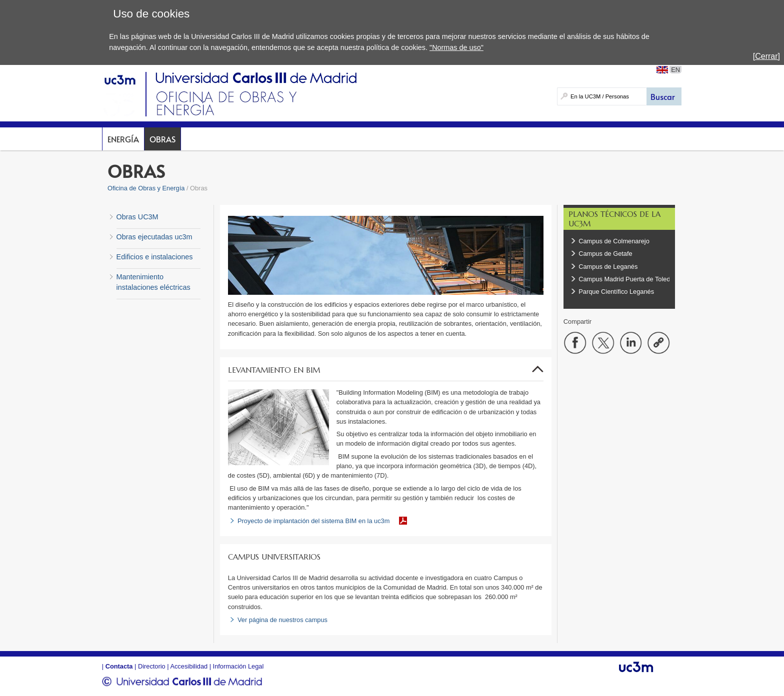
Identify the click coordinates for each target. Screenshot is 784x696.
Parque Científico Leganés (617, 292)
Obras (162, 139)
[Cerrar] (766, 56)
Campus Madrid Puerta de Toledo (626, 279)
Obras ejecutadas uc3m (154, 237)
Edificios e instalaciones (155, 257)
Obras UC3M (137, 217)
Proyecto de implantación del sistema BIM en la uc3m (313, 521)
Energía (123, 139)
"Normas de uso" (456, 47)
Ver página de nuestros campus (282, 620)
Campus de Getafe (605, 254)
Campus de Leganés (608, 267)
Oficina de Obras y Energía (146, 188)
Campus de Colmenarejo (614, 241)
